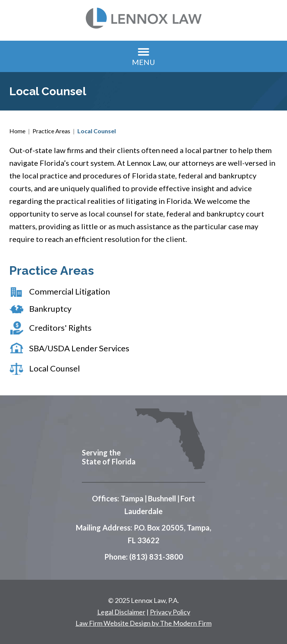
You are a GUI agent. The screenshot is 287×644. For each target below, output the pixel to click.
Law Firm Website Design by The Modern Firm (143, 623)
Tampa (132, 498)
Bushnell (162, 498)
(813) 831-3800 (156, 557)
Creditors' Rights (60, 328)
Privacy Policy (170, 612)
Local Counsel (55, 368)
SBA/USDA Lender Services (79, 348)
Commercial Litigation (70, 291)
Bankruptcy (50, 309)
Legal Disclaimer (121, 612)
